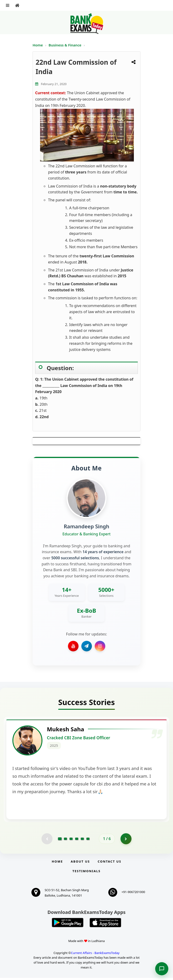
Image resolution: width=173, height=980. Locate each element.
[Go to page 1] (60, 841)
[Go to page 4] (77, 841)
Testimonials (86, 873)
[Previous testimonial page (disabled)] (47, 841)
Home (38, 45)
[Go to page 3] (71, 841)
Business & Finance (65, 45)
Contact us (109, 864)
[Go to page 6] (88, 841)
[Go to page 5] (82, 841)
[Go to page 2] (65, 841)
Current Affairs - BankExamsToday (95, 955)
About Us (80, 864)
